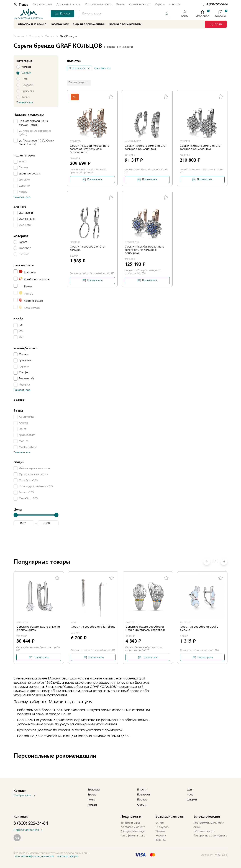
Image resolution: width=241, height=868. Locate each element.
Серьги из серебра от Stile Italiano (93, 627)
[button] (224, 561)
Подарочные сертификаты (210, 836)
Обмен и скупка (140, 4)
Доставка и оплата (69, 4)
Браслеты (94, 790)
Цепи (190, 790)
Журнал (160, 4)
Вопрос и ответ (42, 4)
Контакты (175, 4)
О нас (160, 823)
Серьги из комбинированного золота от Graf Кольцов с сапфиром (144, 250)
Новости (161, 836)
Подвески (143, 795)
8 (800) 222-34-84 (217, 4)
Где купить (162, 827)
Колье (91, 800)
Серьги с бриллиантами (89, 24)
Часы (190, 795)
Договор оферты (68, 856)
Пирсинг (143, 790)
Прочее (142, 800)
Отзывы (120, 4)
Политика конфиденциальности (34, 856)
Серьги (142, 805)
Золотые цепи (60, 24)
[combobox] (125, 14)
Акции (197, 827)
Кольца (92, 805)
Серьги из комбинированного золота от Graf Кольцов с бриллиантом (90, 149)
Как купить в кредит (133, 831)
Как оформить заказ (98, 4)
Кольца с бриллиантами (125, 24)
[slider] (16, 515)
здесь (125, 736)
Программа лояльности (209, 823)
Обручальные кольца (32, 24)
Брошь (92, 795)
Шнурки (192, 800)
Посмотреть (95, 180)
